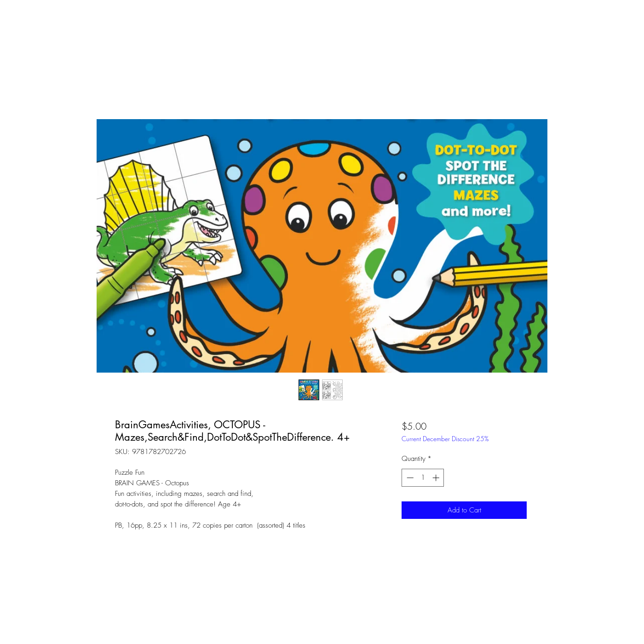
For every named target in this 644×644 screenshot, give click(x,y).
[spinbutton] (423, 478)
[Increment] (437, 478)
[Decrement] (409, 478)
